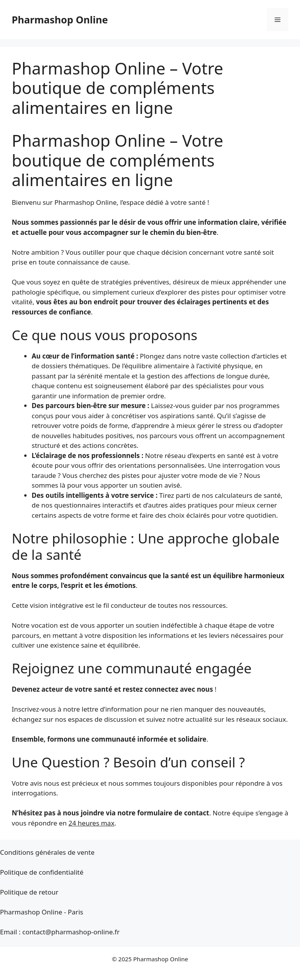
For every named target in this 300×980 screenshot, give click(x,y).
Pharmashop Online (60, 20)
